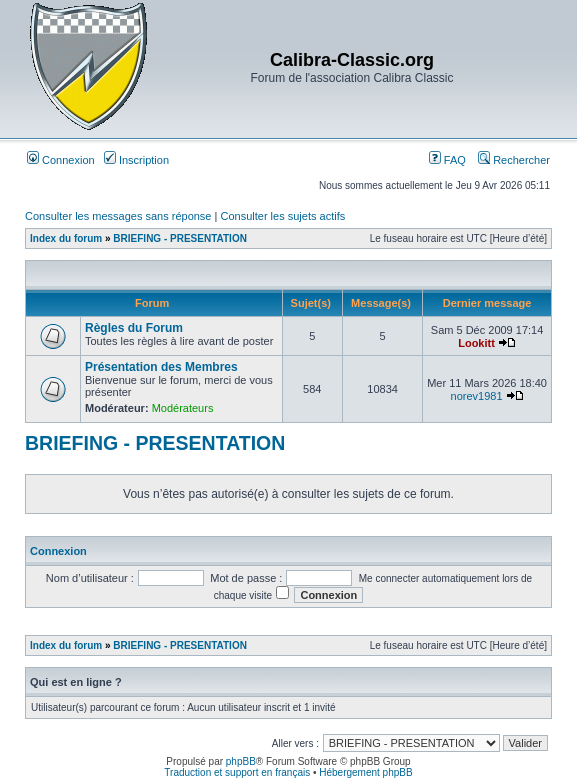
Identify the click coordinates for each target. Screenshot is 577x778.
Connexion (61, 160)
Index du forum (66, 238)
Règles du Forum (134, 328)
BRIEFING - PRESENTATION (180, 238)
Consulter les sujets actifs (282, 216)
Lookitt (476, 343)
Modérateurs (183, 408)
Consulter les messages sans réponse (118, 216)
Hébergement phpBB (365, 772)
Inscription (136, 160)
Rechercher (514, 160)
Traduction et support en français (237, 772)
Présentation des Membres (161, 367)
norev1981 (477, 396)
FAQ (447, 160)
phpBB (241, 761)
